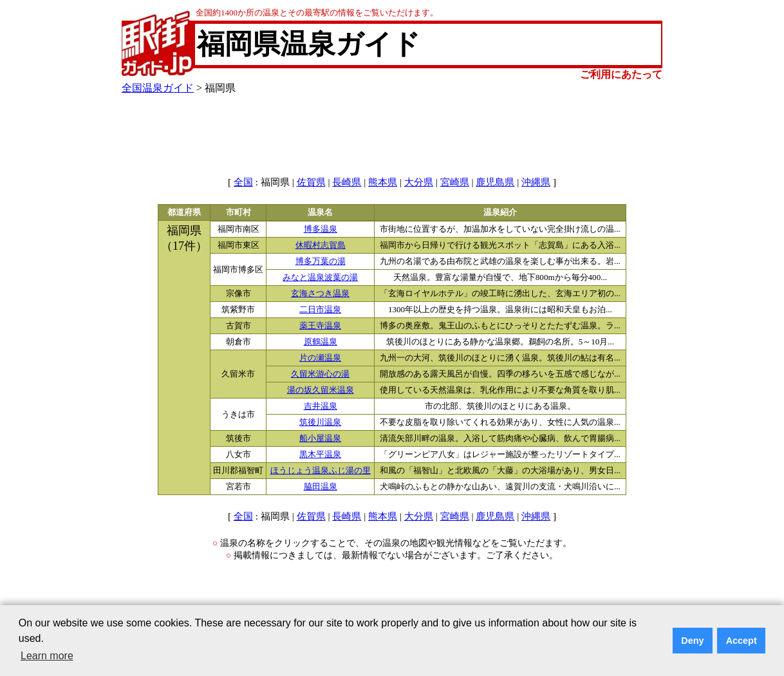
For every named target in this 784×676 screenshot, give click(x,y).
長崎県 (347, 182)
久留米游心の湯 (320, 374)
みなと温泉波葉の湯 (320, 277)
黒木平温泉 (320, 455)
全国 (243, 182)
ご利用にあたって (621, 74)
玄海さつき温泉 (320, 294)
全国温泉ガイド (158, 88)
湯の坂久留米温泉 (321, 390)
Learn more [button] (47, 656)
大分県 (419, 182)
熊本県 (383, 182)
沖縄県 (536, 182)
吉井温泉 (321, 406)
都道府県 (184, 212)
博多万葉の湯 (321, 261)
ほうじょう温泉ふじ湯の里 (321, 471)
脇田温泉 (321, 487)
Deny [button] (692, 641)
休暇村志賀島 (321, 245)
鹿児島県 (495, 182)
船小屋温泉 (320, 438)
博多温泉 (321, 229)
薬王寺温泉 (320, 326)
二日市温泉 (320, 310)
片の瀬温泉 (320, 358)
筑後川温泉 (320, 422)
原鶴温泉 (321, 342)
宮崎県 (455, 182)
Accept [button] (742, 641)
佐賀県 (311, 182)
